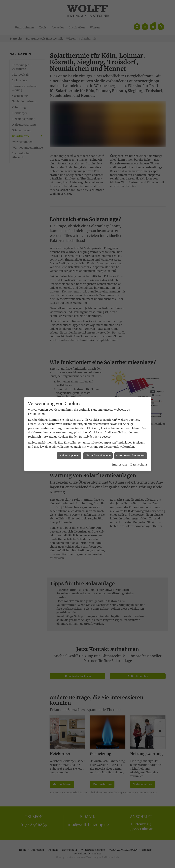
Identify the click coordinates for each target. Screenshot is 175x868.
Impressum (120, 243)
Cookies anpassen (69, 234)
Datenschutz (139, 243)
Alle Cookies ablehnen (98, 234)
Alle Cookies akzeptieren (131, 234)
